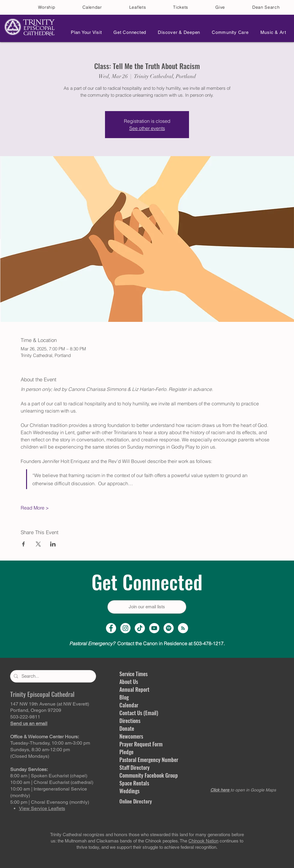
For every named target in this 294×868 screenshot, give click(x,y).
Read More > (35, 508)
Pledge (126, 752)
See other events (147, 128)
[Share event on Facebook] (24, 544)
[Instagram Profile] (125, 628)
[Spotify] (169, 628)
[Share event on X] (38, 544)
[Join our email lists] (147, 607)
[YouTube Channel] (154, 628)
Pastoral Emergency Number (149, 760)
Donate (127, 728)
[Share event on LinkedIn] (53, 544)
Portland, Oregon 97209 (36, 710)
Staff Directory (135, 767)
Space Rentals (134, 783)
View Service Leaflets (42, 808)
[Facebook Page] (111, 628)
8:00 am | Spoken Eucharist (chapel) (49, 776)
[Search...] (52, 676)
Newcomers (131, 736)
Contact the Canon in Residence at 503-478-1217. (147, 643)
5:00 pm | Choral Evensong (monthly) (50, 802)
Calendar (129, 705)
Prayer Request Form (141, 744)
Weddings (129, 791)
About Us (129, 682)
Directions (130, 721)
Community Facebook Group (149, 775)
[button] (85, 32)
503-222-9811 (25, 717)
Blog (124, 697)
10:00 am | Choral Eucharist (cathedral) (52, 782)
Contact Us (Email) (139, 713)
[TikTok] (140, 628)
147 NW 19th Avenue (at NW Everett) (50, 704)
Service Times (133, 674)
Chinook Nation (203, 841)
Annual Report (134, 689)
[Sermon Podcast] (183, 628)
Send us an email (29, 723)
